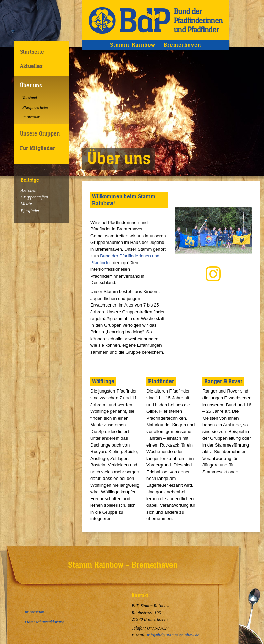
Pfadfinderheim (35, 107)
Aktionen (29, 190)
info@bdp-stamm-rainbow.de (173, 635)
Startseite (32, 52)
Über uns (31, 85)
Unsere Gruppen (40, 133)
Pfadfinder (30, 210)
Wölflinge (103, 381)
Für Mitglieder (37, 148)
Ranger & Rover (223, 381)
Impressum (31, 117)
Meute (26, 203)
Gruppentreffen (34, 197)
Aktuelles (31, 66)
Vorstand (30, 98)
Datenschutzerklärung (45, 622)
